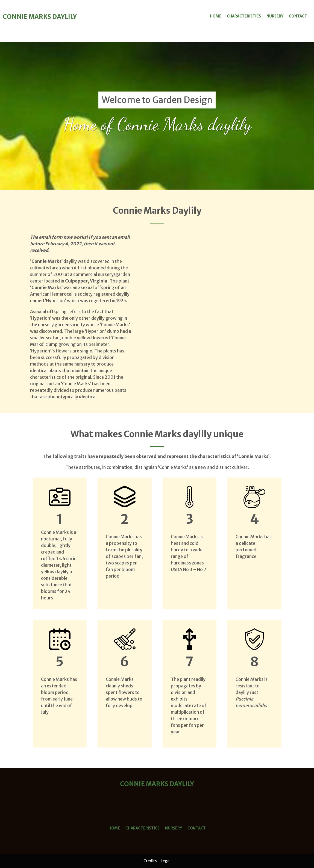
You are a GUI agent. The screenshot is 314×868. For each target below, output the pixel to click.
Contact (298, 16)
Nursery (275, 16)
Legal (166, 861)
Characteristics (244, 16)
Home (216, 16)
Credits (150, 861)
